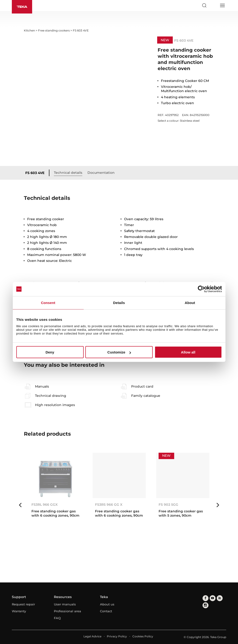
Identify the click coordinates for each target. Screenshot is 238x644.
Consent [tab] (48, 303)
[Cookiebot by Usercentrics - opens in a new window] (201, 289)
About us (107, 604)
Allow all (188, 352)
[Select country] (213, 5)
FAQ (57, 618)
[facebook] (206, 598)
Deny (50, 352)
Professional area (67, 611)
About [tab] (190, 303)
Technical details (68, 173)
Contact (106, 611)
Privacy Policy (117, 636)
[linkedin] (220, 598)
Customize (119, 352)
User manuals (65, 604)
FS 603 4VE (35, 173)
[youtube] (213, 598)
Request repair (23, 604)
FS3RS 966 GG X (109, 505)
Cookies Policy (143, 636)
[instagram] (206, 605)
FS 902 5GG (168, 505)
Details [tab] (119, 303)
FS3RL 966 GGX (45, 505)
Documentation (101, 173)
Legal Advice (92, 636)
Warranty (19, 611)
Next (218, 505)
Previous (20, 505)
